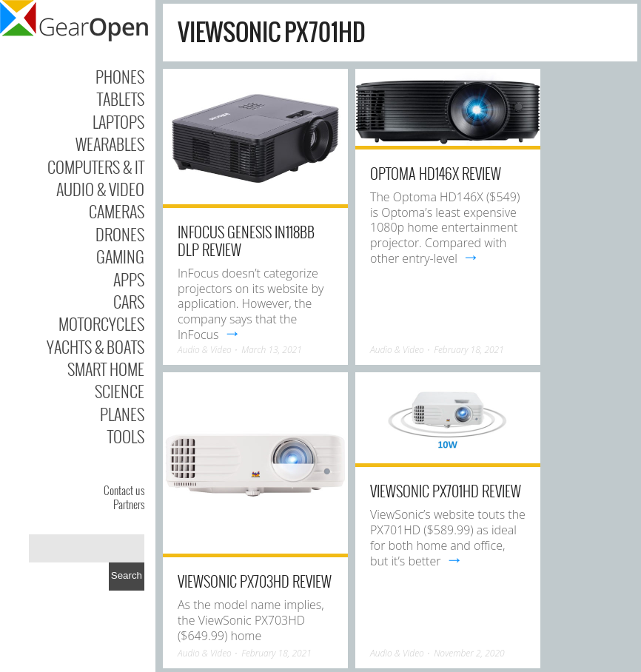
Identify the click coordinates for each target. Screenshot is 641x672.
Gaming (120, 256)
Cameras (117, 211)
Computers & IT (96, 167)
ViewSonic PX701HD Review (446, 491)
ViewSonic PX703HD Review (255, 581)
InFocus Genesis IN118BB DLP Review (246, 241)
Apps (129, 279)
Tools (126, 436)
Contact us (124, 490)
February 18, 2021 (469, 350)
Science (120, 391)
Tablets (121, 98)
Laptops (118, 121)
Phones (120, 76)
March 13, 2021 (272, 350)
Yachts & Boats (95, 346)
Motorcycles (101, 323)
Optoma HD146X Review (436, 173)
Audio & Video (100, 189)
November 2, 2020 (469, 653)
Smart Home (106, 369)
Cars (129, 301)
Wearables (110, 144)
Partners (129, 504)
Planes (122, 414)
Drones (120, 234)
